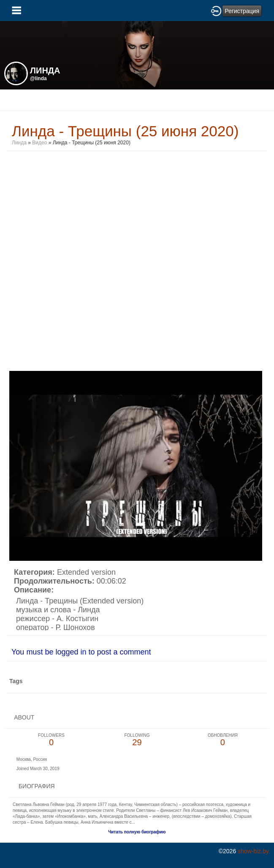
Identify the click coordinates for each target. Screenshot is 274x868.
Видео (39, 143)
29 (137, 740)
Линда (19, 143)
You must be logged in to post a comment (81, 652)
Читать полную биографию (137, 832)
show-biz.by (253, 851)
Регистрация (242, 11)
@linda (38, 78)
